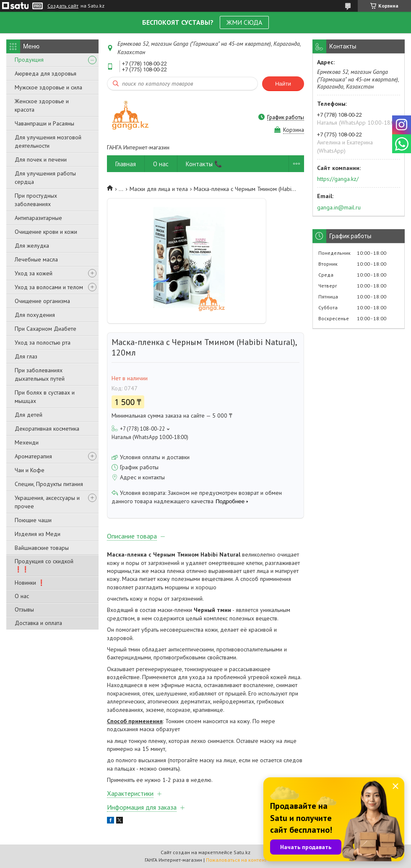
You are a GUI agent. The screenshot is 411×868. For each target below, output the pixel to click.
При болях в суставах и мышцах (45, 397)
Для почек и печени (41, 159)
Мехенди (27, 442)
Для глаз (26, 356)
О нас (22, 596)
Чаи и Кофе (30, 470)
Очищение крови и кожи (46, 232)
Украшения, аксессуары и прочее (47, 502)
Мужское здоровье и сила (48, 87)
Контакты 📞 (204, 164)
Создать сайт (63, 6)
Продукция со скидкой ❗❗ (44, 565)
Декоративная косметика (47, 429)
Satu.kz (242, 852)
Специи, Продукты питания (49, 484)
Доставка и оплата (38, 623)
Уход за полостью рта (43, 342)
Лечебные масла (36, 259)
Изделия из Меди (38, 534)
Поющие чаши (33, 520)
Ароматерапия (33, 456)
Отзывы (24, 609)
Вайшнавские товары (42, 548)
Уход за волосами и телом (49, 287)
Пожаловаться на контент (236, 860)
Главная (126, 164)
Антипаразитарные (38, 218)
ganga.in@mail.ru (339, 207)
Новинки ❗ (30, 583)
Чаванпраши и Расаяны (44, 123)
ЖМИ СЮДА (244, 22)
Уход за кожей (34, 273)
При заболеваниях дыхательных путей (40, 374)
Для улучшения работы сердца (45, 178)
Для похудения (35, 315)
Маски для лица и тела (159, 189)
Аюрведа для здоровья (46, 73)
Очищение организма (42, 301)
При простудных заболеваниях (36, 200)
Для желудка (32, 246)
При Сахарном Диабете (46, 329)
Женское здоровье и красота (42, 105)
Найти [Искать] (283, 84)
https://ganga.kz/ (338, 179)
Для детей (29, 415)
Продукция (29, 60)
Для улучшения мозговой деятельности (48, 141)
